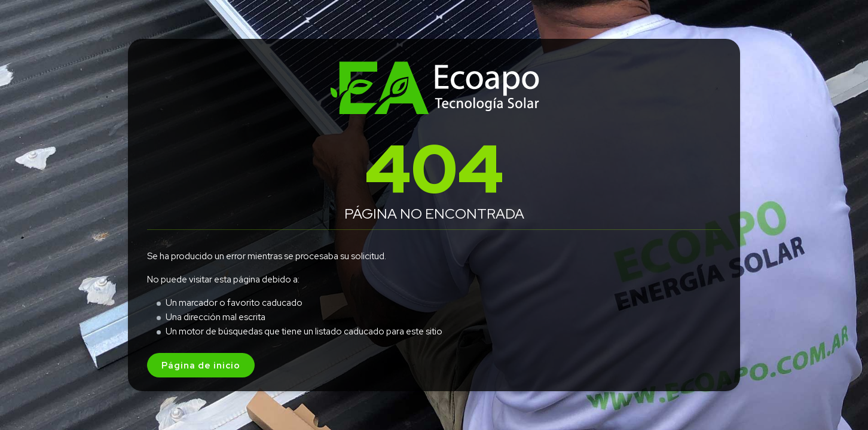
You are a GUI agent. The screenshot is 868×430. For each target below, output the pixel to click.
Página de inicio (201, 365)
